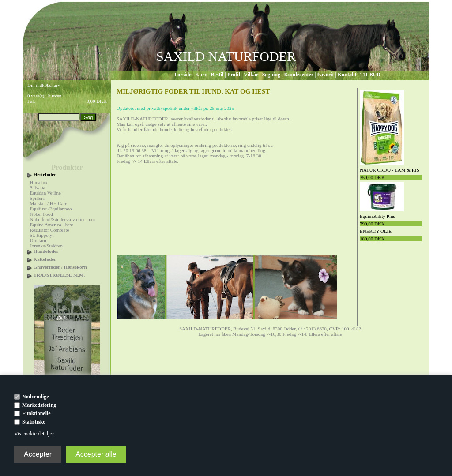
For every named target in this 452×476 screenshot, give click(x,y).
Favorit (325, 75)
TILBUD (370, 75)
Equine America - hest (52, 225)
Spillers (38, 198)
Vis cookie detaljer (34, 434)
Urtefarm (39, 240)
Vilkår (251, 75)
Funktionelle (36, 413)
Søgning (271, 75)
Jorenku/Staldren (47, 246)
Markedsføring (39, 405)
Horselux (39, 182)
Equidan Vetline (45, 193)
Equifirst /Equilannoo (51, 209)
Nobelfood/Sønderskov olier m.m (63, 219)
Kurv (201, 75)
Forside (183, 75)
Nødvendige (36, 397)
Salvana (38, 187)
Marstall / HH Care (49, 203)
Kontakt (347, 75)
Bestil (217, 75)
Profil (234, 75)
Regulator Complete (50, 230)
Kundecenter (299, 75)
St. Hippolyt (42, 235)
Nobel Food (41, 214)
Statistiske (34, 422)
